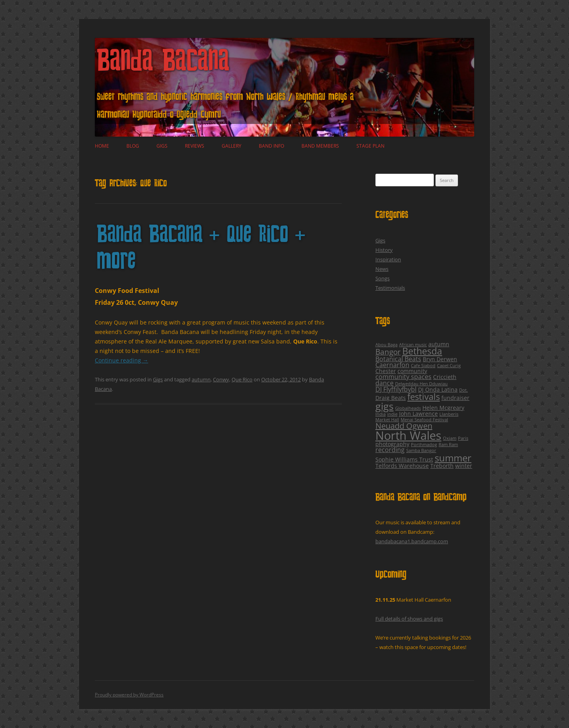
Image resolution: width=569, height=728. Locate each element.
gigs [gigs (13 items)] (384, 406)
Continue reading (122, 360)
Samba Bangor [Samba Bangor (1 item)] (421, 450)
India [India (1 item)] (381, 414)
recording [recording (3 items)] (390, 450)
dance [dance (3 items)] (384, 383)
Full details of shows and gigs (409, 619)
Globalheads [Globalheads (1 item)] (408, 408)
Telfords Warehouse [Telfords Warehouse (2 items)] (402, 466)
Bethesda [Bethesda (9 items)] (422, 351)
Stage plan (370, 146)
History (384, 250)
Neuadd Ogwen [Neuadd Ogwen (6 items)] (404, 426)
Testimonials (390, 288)
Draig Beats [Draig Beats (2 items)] (391, 398)
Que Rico (242, 379)
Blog (133, 146)
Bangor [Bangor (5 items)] (388, 352)
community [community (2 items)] (412, 371)
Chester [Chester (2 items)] (386, 371)
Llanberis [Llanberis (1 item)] (449, 414)
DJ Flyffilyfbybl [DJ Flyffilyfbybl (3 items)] (396, 389)
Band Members (320, 146)
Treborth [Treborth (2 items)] (442, 466)
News (382, 269)
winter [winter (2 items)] (464, 466)
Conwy (221, 379)
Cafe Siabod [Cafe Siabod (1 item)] (423, 366)
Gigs (162, 146)
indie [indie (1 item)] (392, 414)
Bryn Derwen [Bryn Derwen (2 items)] (440, 359)
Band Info (271, 146)
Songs (382, 278)
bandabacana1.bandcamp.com (412, 541)
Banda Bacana (163, 63)
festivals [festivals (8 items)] (424, 397)
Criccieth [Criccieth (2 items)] (445, 377)
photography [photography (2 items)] (392, 444)
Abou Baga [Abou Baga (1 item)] (386, 345)
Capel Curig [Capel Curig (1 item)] (449, 366)
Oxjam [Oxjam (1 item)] (450, 438)
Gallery (232, 146)
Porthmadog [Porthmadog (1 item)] (424, 445)
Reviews (195, 146)
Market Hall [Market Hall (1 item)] (387, 420)
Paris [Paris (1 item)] (463, 438)
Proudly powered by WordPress (129, 695)
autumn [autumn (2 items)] (439, 344)
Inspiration (388, 259)
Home (102, 146)
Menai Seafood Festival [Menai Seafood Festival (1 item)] (424, 420)
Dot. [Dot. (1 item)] (463, 390)
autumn (201, 379)
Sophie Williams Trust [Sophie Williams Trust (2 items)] (404, 459)
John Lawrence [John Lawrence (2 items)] (418, 414)
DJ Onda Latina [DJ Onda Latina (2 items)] (438, 389)
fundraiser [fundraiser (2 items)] (455, 398)
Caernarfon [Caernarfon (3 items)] (392, 365)
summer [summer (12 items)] (453, 458)
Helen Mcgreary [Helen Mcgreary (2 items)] (443, 408)
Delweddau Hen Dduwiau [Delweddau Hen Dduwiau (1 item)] (421, 384)
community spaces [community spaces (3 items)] (403, 377)
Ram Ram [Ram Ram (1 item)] (448, 445)
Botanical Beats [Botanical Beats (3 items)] (398, 359)
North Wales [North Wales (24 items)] (408, 435)
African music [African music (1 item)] (413, 345)
